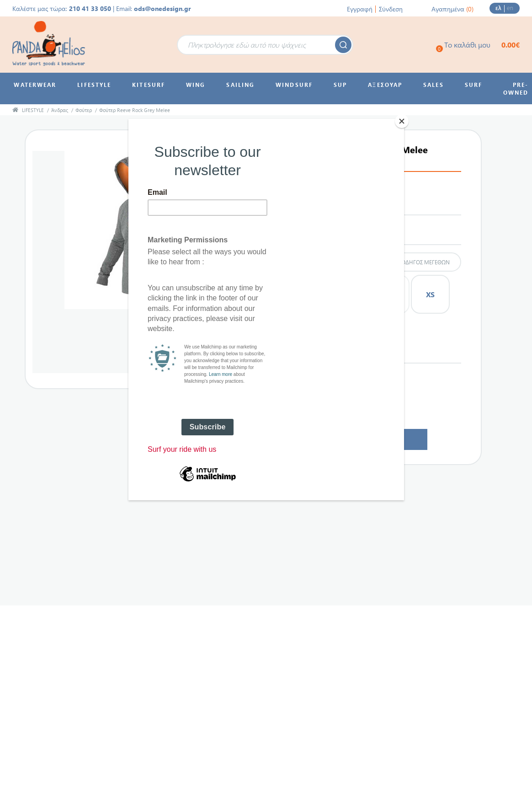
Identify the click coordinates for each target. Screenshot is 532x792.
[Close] (402, 121)
